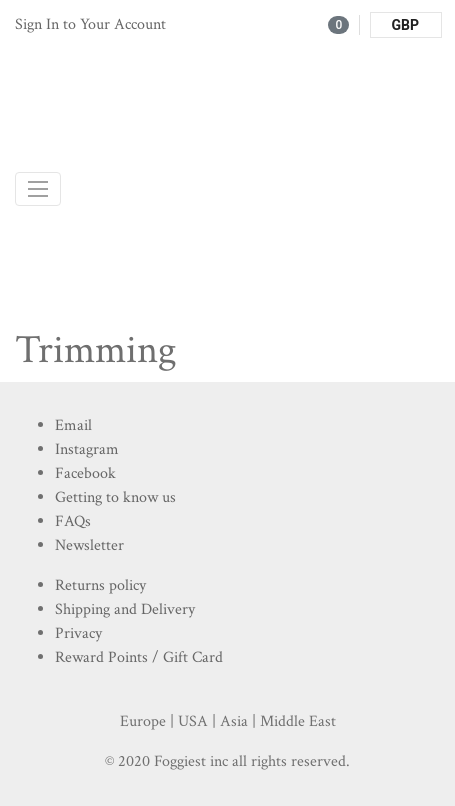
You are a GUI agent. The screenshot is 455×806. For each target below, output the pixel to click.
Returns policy (100, 585)
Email (73, 425)
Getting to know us (115, 497)
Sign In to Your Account (90, 24)
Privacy (78, 633)
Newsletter (89, 545)
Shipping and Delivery (125, 609)
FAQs (73, 521)
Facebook (85, 473)
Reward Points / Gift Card (139, 657)
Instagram (87, 449)
